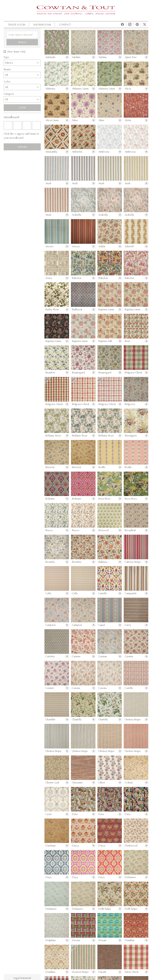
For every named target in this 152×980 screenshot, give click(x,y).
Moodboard (61, 560)
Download (34, 560)
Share (84, 560)
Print (12, 560)
